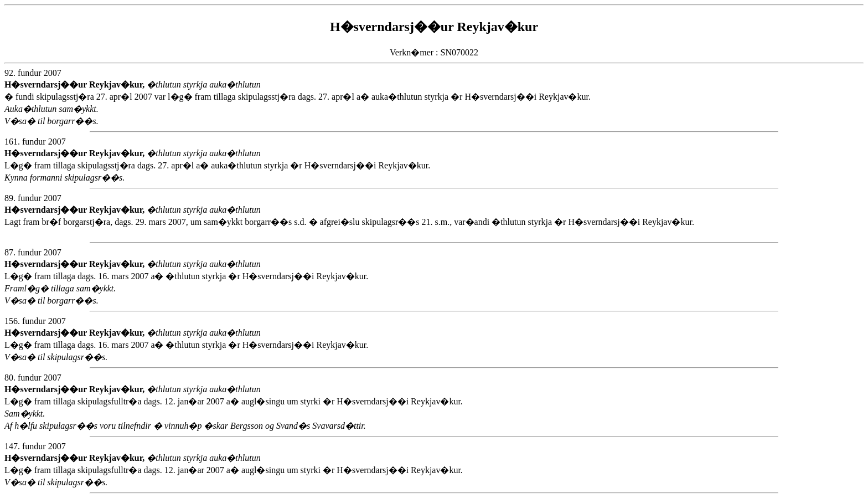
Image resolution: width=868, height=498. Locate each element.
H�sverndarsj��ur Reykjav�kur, (76, 84)
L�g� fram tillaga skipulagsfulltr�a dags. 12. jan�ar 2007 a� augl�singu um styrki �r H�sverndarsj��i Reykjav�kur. (391, 473)
